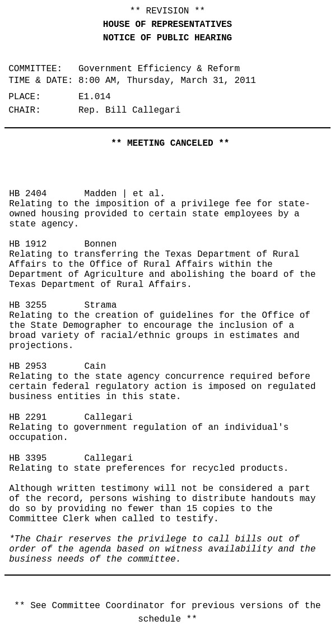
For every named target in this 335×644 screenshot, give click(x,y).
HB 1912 (28, 244)
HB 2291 (28, 418)
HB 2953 (28, 367)
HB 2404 (28, 194)
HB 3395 (28, 458)
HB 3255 (28, 305)
